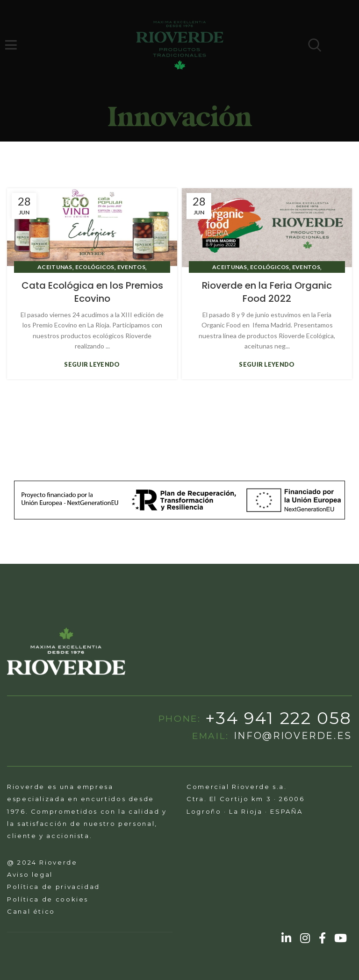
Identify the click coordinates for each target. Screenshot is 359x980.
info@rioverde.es (293, 736)
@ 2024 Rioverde (42, 862)
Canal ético (31, 911)
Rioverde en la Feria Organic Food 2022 (267, 292)
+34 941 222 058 (279, 718)
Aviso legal (30, 874)
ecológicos (95, 267)
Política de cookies (48, 899)
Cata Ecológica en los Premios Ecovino (92, 292)
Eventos (131, 267)
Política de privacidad (54, 887)
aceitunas (55, 267)
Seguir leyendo (92, 365)
